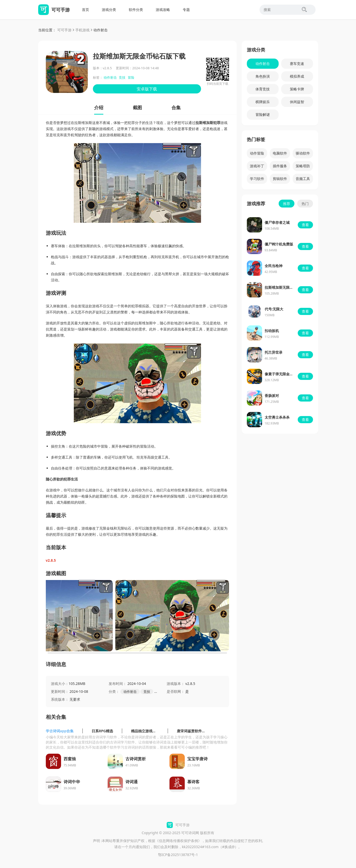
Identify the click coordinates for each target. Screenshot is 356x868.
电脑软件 (280, 153)
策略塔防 (303, 166)
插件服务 (280, 166)
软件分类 (136, 10)
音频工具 (303, 179)
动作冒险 (257, 153)
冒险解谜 (263, 114)
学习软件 (257, 179)
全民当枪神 (274, 266)
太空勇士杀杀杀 (277, 417)
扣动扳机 (272, 331)
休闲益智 (297, 102)
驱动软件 (303, 153)
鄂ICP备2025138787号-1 (178, 855)
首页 (86, 10)
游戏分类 (109, 10)
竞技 (122, 77)
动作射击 (101, 30)
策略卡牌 (297, 89)
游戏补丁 (257, 166)
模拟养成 (297, 76)
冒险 (131, 77)
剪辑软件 (280, 179)
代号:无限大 (274, 309)
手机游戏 (82, 30)
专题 (186, 10)
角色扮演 (263, 76)
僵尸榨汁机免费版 (279, 244)
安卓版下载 (147, 89)
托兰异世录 (274, 352)
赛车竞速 (297, 64)
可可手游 (64, 30)
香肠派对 (272, 396)
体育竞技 (263, 89)
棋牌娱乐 (263, 102)
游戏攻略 (163, 10)
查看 (305, 225)
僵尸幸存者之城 (277, 222)
